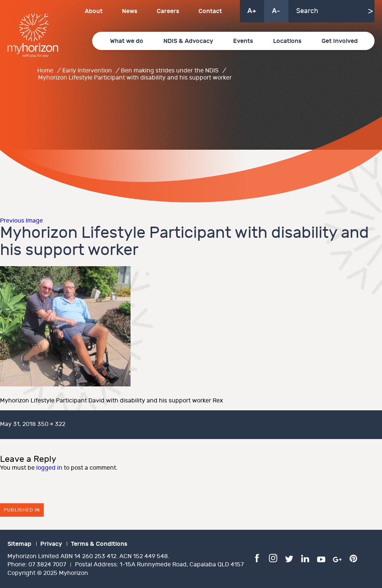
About (94, 11)
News (130, 11)
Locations (287, 41)
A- (276, 11)
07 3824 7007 (47, 565)
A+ (252, 11)
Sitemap (19, 544)
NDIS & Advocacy (188, 41)
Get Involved (340, 41)
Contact (210, 11)
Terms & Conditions (99, 544)
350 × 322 (51, 424)
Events (243, 41)
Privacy (51, 544)
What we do (127, 41)
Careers (168, 11)
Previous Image (21, 221)
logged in (49, 468)
